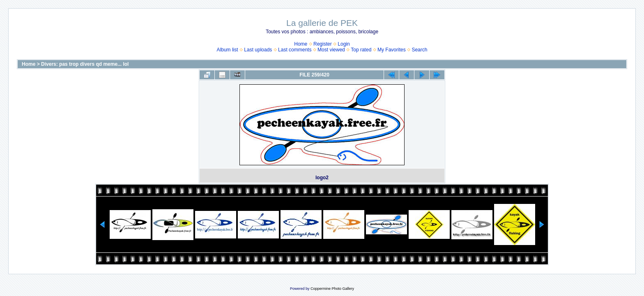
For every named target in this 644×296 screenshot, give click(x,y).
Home (301, 44)
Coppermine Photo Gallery (332, 289)
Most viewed (331, 50)
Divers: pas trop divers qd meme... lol (85, 64)
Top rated (361, 50)
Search (419, 50)
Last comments (295, 50)
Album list (228, 50)
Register (323, 44)
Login (344, 44)
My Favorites (392, 50)
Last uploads (258, 50)
